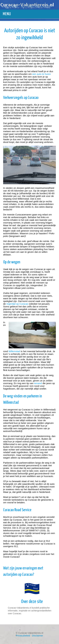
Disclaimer (37, 636)
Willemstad (14, 351)
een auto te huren (42, 74)
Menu (7, 14)
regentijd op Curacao (17, 304)
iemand (38, 383)
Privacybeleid (23, 636)
